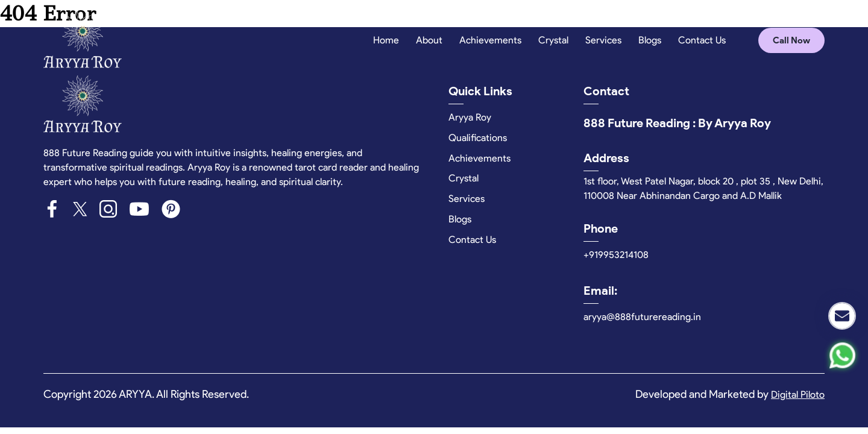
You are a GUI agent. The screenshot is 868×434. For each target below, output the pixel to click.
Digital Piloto (798, 395)
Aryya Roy (470, 117)
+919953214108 (616, 255)
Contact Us (702, 40)
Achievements (490, 40)
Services (603, 40)
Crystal (553, 40)
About (429, 40)
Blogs (650, 40)
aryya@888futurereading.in (642, 317)
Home (386, 40)
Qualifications (478, 138)
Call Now (791, 40)
